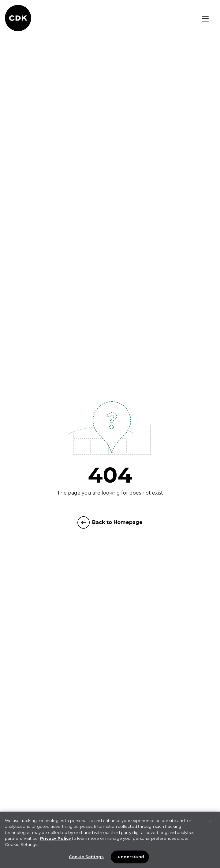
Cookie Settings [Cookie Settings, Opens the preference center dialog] (86, 857)
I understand (130, 857)
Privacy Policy (56, 839)
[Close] (210, 822)
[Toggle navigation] (205, 19)
